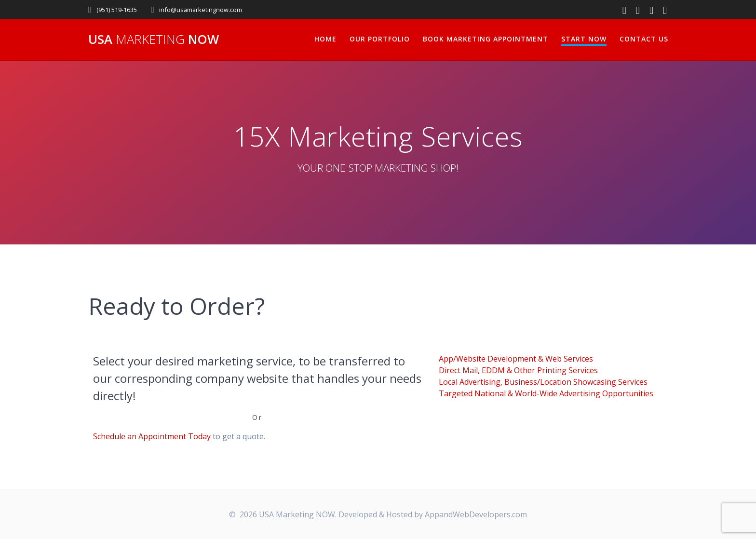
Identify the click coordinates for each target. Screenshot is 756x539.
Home (325, 39)
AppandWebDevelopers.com (476, 514)
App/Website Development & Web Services (516, 359)
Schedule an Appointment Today (152, 436)
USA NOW (154, 40)
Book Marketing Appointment (486, 39)
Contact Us (644, 39)
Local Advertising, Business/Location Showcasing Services (543, 382)
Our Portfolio (380, 39)
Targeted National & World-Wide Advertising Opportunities (546, 393)
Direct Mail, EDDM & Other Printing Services (518, 370)
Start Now (584, 39)
